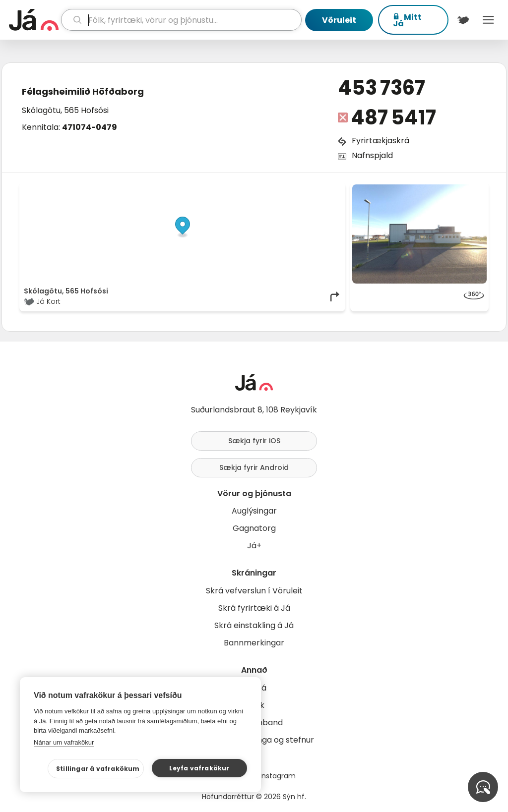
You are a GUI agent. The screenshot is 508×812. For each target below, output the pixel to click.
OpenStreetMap (274, 189)
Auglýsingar (254, 511)
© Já (239, 189)
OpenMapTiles (322, 189)
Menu (488, 20)
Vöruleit (339, 20)
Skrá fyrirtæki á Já (254, 608)
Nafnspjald (372, 155)
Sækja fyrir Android (254, 467)
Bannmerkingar (254, 643)
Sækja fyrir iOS (254, 441)
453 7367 (381, 88)
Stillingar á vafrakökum (98, 769)
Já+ (254, 546)
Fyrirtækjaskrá (381, 141)
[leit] (181, 20)
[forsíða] (34, 20)
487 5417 (393, 117)
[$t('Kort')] (463, 20)
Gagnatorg (254, 528)
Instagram (278, 776)
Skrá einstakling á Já (254, 625)
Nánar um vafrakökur (64, 742)
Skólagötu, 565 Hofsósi (65, 110)
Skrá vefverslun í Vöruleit (254, 591)
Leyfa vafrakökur (199, 768)
